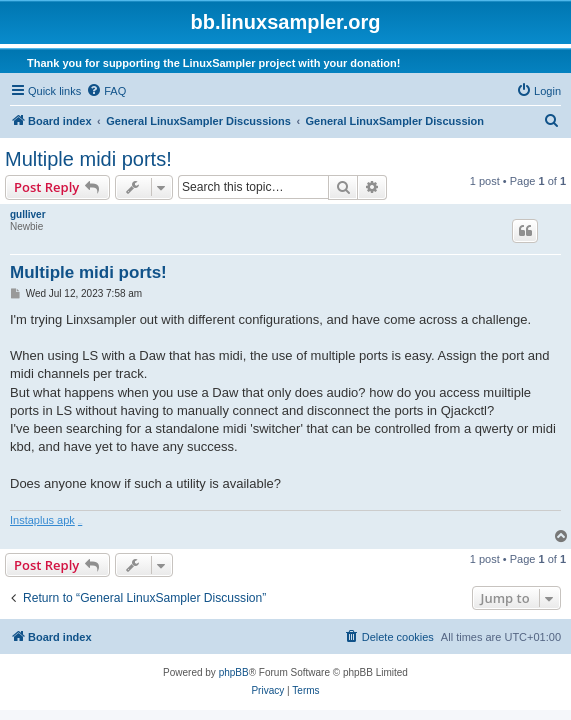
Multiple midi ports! (88, 159)
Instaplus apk (42, 520)
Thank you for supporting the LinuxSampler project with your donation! (213, 63)
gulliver (28, 214)
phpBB (234, 672)
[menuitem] (106, 91)
